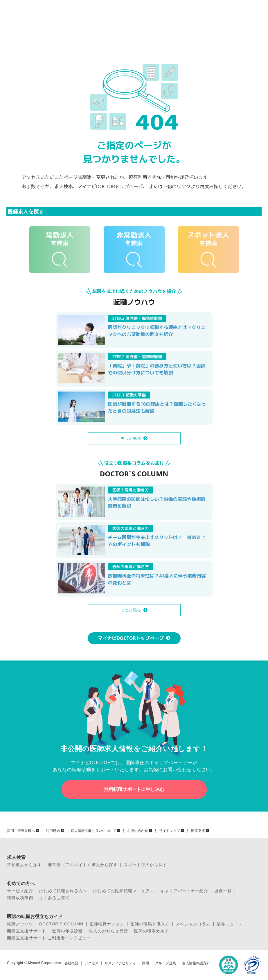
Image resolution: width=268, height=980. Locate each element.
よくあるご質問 (54, 898)
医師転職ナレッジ (107, 924)
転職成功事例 (20, 898)
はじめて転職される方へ (63, 891)
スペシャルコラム (193, 924)
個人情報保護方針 (196, 963)
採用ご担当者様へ (21, 831)
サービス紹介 (20, 891)
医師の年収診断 (68, 931)
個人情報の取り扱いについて (93, 831)
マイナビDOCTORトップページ (131, 638)
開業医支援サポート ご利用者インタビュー (49, 938)
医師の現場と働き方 (150, 924)
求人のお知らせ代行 (108, 931)
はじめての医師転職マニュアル (124, 891)
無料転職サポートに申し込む (134, 789)
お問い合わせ (138, 831)
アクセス (91, 963)
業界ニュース (230, 924)
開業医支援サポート (27, 931)
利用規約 (53, 831)
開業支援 (198, 831)
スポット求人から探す (145, 865)
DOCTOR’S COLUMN (61, 924)
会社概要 (71, 963)
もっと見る (131, 438)
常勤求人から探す (24, 865)
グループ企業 (166, 963)
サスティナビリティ (120, 963)
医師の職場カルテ (152, 931)
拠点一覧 (223, 891)
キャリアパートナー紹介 (184, 891)
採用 (145, 963)
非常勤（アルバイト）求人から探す (83, 865)
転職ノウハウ (20, 924)
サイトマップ (170, 831)
